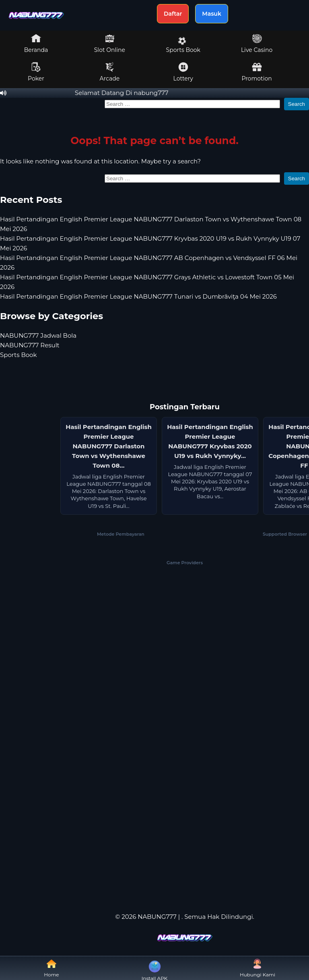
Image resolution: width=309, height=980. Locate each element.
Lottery (183, 72)
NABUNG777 (157, 917)
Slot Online (110, 43)
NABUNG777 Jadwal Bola (38, 335)
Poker (36, 72)
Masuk (212, 14)
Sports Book (183, 45)
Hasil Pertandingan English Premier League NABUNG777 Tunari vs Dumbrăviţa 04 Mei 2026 (138, 296)
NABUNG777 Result (30, 345)
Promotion (256, 72)
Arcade (110, 72)
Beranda (36, 43)
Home (51, 968)
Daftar (173, 14)
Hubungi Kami (257, 968)
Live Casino (257, 43)
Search (297, 104)
